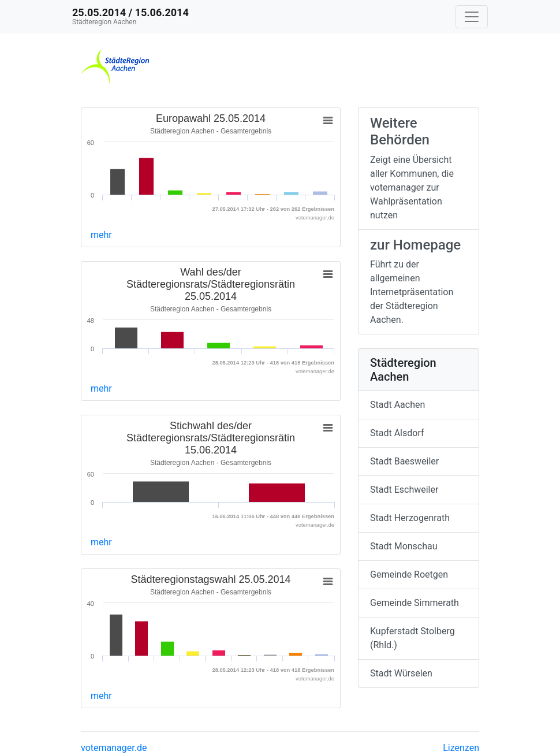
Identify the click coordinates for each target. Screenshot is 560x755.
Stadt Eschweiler (404, 490)
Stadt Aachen (397, 405)
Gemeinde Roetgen (409, 574)
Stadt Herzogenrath (410, 518)
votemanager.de (114, 748)
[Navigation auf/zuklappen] (472, 17)
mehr (101, 235)
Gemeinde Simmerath (415, 603)
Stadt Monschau (404, 546)
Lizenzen (461, 748)
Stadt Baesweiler (404, 461)
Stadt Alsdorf (397, 433)
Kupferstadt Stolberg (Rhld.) (412, 638)
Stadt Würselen (401, 673)
